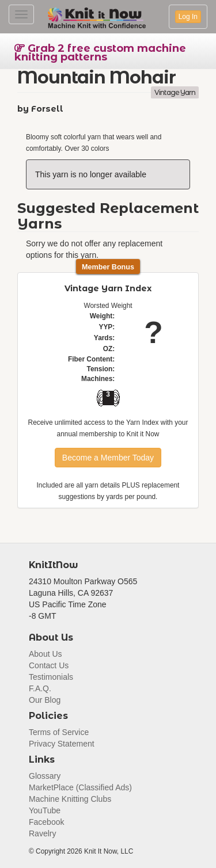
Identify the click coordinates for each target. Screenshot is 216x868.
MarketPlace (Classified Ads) (80, 787)
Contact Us (49, 665)
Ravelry (42, 833)
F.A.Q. (40, 688)
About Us (46, 654)
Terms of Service (59, 732)
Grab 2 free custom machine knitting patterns (100, 53)
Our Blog (45, 700)
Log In (188, 17)
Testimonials (51, 677)
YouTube (45, 810)
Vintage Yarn (175, 92)
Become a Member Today (108, 458)
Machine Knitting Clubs (70, 799)
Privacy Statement (62, 744)
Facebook (46, 822)
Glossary (45, 776)
